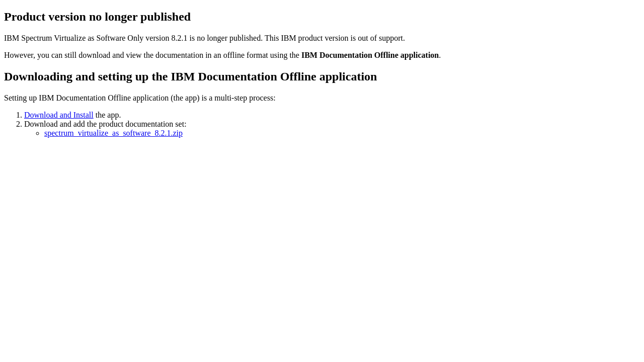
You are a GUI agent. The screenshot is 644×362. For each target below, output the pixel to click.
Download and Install (59, 115)
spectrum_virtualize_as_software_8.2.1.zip (113, 133)
